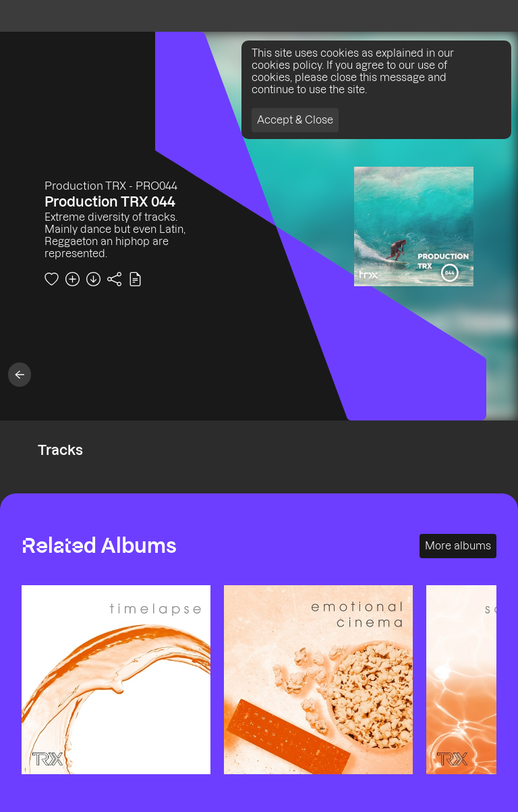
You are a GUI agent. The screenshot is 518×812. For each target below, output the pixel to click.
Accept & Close (295, 120)
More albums (458, 546)
